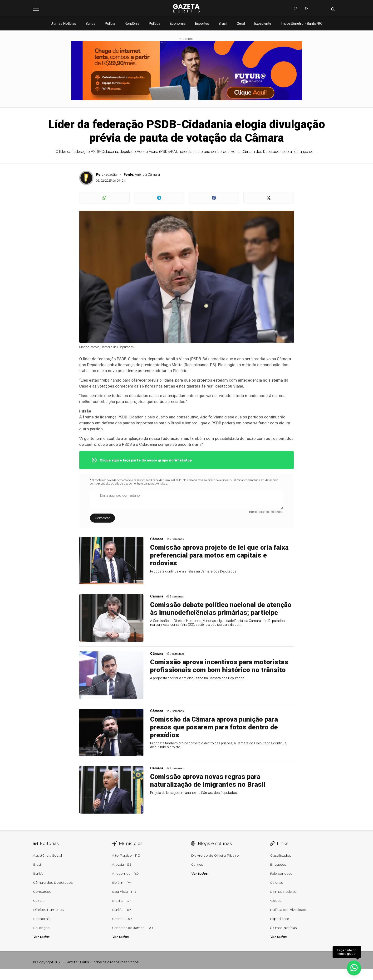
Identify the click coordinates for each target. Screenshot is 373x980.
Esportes (202, 24)
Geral (241, 24)
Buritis (91, 24)
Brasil (223, 24)
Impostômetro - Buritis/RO (302, 24)
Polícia (110, 24)
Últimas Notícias (63, 24)
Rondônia (132, 24)
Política (155, 24)
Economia (178, 24)
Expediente (263, 24)
